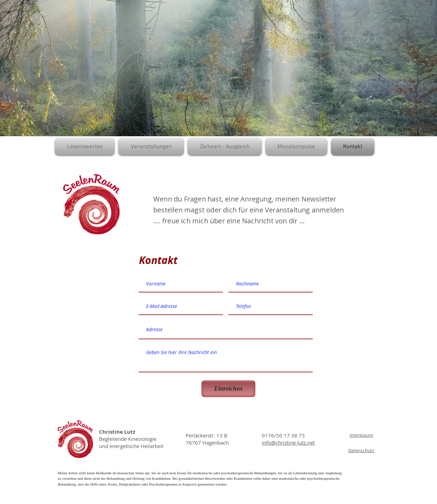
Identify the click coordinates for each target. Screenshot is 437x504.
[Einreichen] (228, 389)
